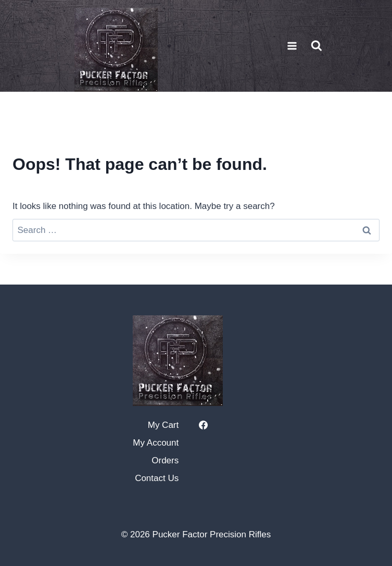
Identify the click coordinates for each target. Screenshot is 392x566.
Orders (165, 460)
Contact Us (157, 478)
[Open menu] (292, 46)
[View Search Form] (317, 46)
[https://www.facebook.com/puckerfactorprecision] (203, 425)
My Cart (163, 425)
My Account (156, 443)
